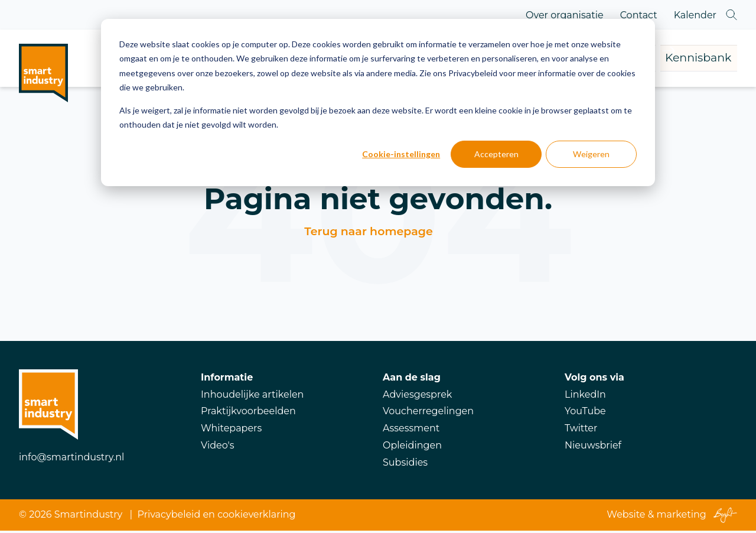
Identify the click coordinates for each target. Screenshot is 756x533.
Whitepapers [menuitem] (231, 430)
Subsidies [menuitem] (405, 465)
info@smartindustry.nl (71, 459)
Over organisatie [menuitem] (565, 15)
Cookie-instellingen (401, 154)
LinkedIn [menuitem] (585, 397)
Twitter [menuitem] (581, 430)
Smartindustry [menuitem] (88, 517)
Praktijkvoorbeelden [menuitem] (248, 413)
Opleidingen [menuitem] (412, 448)
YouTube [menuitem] (585, 413)
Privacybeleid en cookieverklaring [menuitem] (217, 517)
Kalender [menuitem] (695, 15)
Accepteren (496, 154)
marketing (682, 517)
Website (626, 517)
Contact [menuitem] (639, 15)
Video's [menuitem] (218, 448)
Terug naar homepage (368, 234)
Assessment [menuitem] (411, 430)
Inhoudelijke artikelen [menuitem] (252, 397)
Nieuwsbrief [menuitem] (593, 448)
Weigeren (591, 154)
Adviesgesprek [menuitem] (417, 397)
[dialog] (378, 103)
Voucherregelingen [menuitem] (428, 413)
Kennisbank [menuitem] (672, 59)
